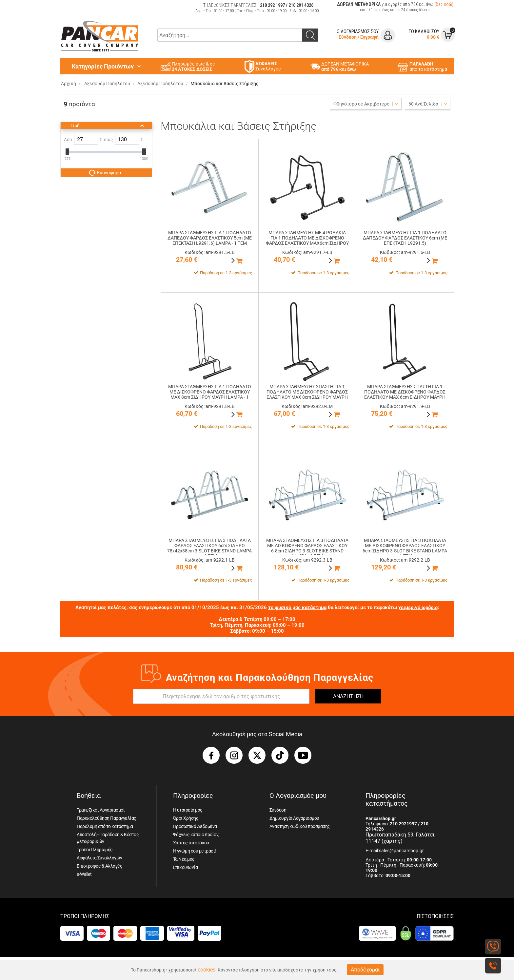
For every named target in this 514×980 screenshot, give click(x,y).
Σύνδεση (348, 37)
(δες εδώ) (444, 4)
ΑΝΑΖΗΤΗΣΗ (348, 696)
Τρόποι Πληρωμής (95, 850)
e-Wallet (84, 874)
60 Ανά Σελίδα (428, 104)
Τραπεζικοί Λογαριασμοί (101, 810)
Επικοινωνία (186, 867)
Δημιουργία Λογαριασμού (294, 818)
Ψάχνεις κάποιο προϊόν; (196, 835)
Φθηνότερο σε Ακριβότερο (366, 104)
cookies (207, 970)
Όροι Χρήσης (186, 818)
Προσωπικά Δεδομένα (195, 826)
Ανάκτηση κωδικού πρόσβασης (300, 826)
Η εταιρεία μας (188, 810)
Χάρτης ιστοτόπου (191, 843)
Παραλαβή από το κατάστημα (105, 826)
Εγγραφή (369, 37)
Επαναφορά (105, 173)
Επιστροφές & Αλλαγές (99, 866)
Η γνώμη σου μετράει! (195, 851)
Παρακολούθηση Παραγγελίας (107, 818)
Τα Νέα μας (184, 859)
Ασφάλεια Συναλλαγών (99, 858)
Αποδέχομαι (365, 970)
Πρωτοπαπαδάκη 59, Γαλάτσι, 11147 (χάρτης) (400, 838)
